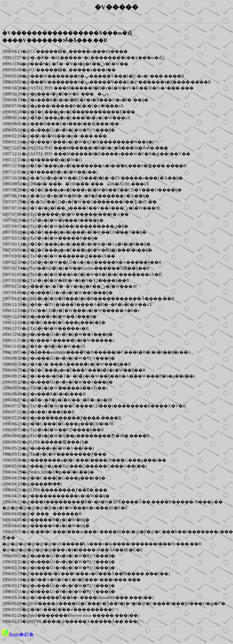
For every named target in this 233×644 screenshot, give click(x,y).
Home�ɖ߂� (18, 634)
